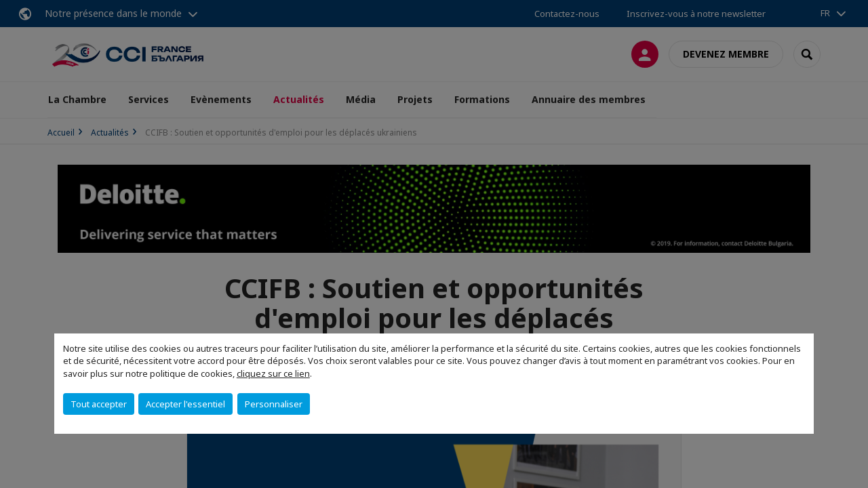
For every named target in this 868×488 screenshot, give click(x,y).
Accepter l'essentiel (185, 404)
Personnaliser (274, 404)
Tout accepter (99, 404)
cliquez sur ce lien (273, 373)
